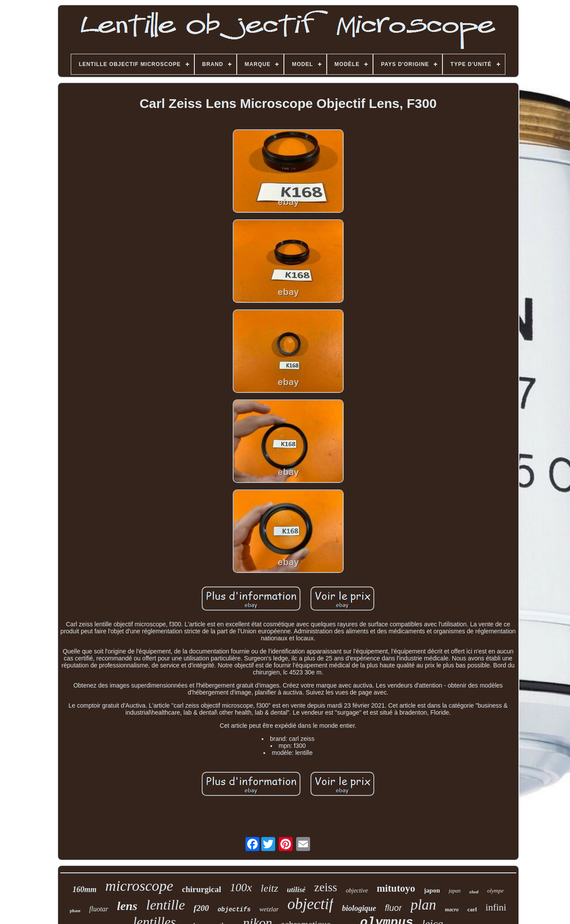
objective (357, 891)
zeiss (325, 887)
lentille (165, 905)
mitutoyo (396, 888)
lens (127, 906)
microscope (139, 886)
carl (472, 909)
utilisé (296, 890)
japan (454, 891)
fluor (393, 908)
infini (496, 907)
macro (452, 910)
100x (241, 888)
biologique (359, 908)
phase (75, 911)
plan (423, 905)
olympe (495, 891)
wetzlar (269, 909)
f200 (201, 908)
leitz (269, 888)
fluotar (99, 909)
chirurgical (202, 889)
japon (432, 890)
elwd (474, 892)
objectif (310, 904)
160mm (85, 889)
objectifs (234, 910)
